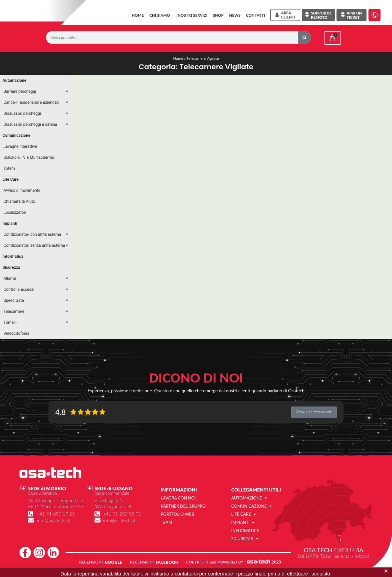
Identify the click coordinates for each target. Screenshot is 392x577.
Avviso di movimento (22, 189)
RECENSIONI (91, 560)
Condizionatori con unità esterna (32, 233)
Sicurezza (11, 266)
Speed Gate (14, 299)
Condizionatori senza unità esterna (34, 244)
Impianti (10, 222)
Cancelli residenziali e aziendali (31, 101)
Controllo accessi (19, 288)
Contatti (255, 15)
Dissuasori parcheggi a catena (30, 123)
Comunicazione (16, 134)
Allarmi (10, 277)
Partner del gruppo (182, 505)
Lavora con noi (178, 497)
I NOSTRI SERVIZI (191, 15)
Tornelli (10, 321)
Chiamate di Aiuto (19, 200)
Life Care (10, 178)
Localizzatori (15, 211)
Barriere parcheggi (20, 90)
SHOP (218, 15)
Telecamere (14, 310)
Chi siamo (160, 15)
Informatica (13, 255)
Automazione (14, 79)
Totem (9, 167)
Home (138, 15)
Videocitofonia (16, 332)
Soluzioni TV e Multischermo (29, 156)
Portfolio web (177, 513)
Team (166, 521)
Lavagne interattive (20, 145)
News (235, 15)
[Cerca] (304, 37)
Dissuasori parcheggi (22, 112)
